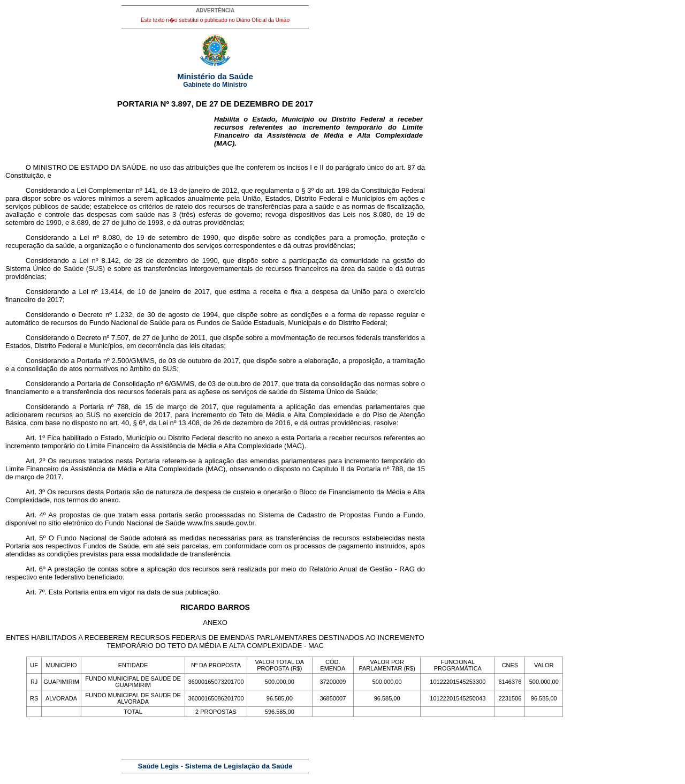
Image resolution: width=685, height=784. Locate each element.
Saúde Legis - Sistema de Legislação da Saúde (215, 766)
